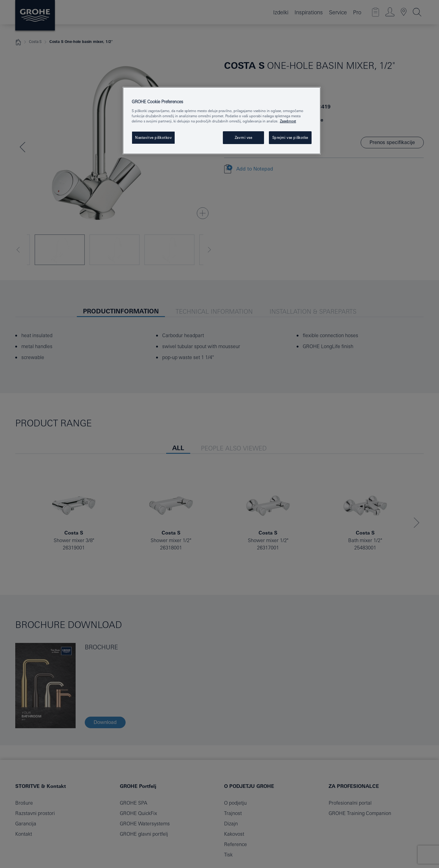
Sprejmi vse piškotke (290, 138)
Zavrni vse (244, 138)
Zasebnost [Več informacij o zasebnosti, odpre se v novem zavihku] (288, 121)
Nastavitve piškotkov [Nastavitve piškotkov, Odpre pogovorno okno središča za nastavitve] (153, 138)
